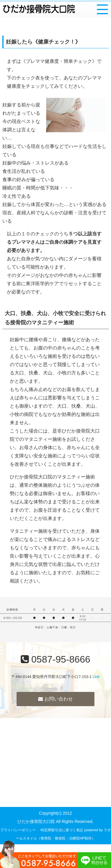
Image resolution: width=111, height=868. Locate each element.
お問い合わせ (55, 699)
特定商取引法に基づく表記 (62, 830)
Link (96, 677)
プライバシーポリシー (18, 830)
